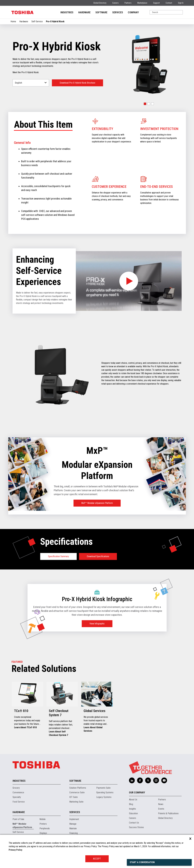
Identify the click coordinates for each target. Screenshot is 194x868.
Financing (74, 833)
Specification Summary (58, 556)
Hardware (24, 21)
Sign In (181, 3)
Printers (43, 824)
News (161, 804)
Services (75, 812)
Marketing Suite (76, 802)
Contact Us (134, 823)
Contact (169, 3)
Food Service (19, 802)
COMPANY (133, 12)
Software (75, 781)
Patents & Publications (168, 813)
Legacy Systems (104, 797)
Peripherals (45, 828)
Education (133, 813)
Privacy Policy (15, 850)
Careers (115, 3)
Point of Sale (18, 819)
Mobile (43, 819)
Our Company (137, 792)
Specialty (17, 797)
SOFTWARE (101, 12)
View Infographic (97, 624)
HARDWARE (84, 12)
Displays (43, 833)
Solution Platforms (78, 788)
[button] (145, 104)
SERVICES (118, 12)
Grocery (16, 788)
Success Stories (136, 827)
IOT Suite (74, 797)
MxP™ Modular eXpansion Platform (97, 503)
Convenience (18, 792)
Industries (19, 781)
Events (161, 809)
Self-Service (37, 21)
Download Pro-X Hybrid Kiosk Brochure (77, 83)
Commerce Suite (77, 792)
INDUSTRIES (67, 12)
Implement (74, 819)
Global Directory (100, 3)
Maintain (73, 828)
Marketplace (142, 3)
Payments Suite (103, 788)
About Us (133, 800)
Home (13, 21)
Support (156, 3)
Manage (73, 824)
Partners (128, 3)
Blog (131, 804)
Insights (132, 809)
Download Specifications (98, 556)
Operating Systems (105, 792)
